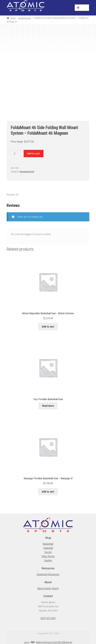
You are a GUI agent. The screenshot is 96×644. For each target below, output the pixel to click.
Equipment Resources (48, 574)
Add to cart (33, 153)
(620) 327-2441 (48, 618)
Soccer (48, 552)
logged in (29, 234)
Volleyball (48, 548)
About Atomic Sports (48, 588)
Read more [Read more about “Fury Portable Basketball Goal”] (48, 406)
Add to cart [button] (48, 327)
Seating (48, 560)
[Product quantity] (16, 154)
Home (13, 18)
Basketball (48, 544)
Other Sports (48, 556)
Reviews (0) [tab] (13, 195)
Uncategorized (24, 18)
